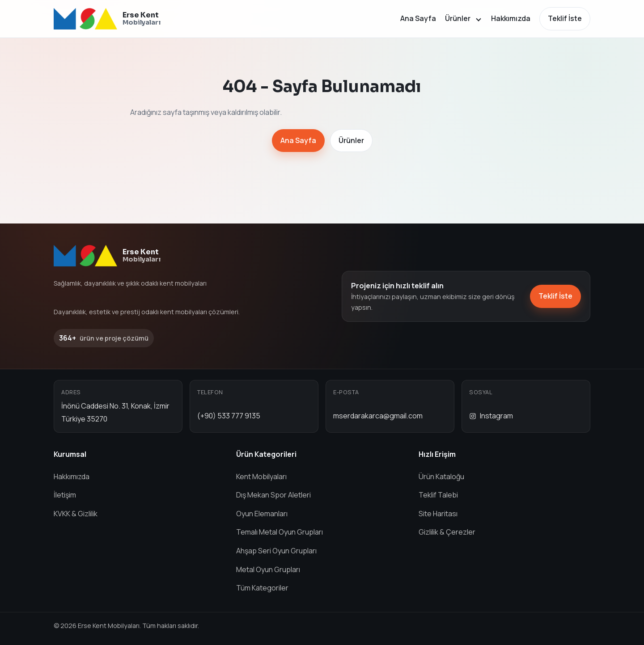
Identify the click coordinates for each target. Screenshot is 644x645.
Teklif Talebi (438, 495)
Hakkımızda (511, 18)
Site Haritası (438, 514)
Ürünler (458, 18)
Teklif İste (565, 18)
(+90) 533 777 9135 (229, 416)
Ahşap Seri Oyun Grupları (276, 551)
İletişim (65, 495)
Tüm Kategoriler (262, 588)
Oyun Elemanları (262, 514)
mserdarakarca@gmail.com (378, 416)
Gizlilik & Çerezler (447, 532)
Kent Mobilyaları (261, 476)
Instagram (491, 416)
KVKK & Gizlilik (76, 514)
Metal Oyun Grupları (268, 569)
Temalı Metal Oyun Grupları (280, 532)
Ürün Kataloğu (441, 476)
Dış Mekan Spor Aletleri (273, 495)
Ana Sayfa (418, 18)
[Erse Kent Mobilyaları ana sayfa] (107, 19)
